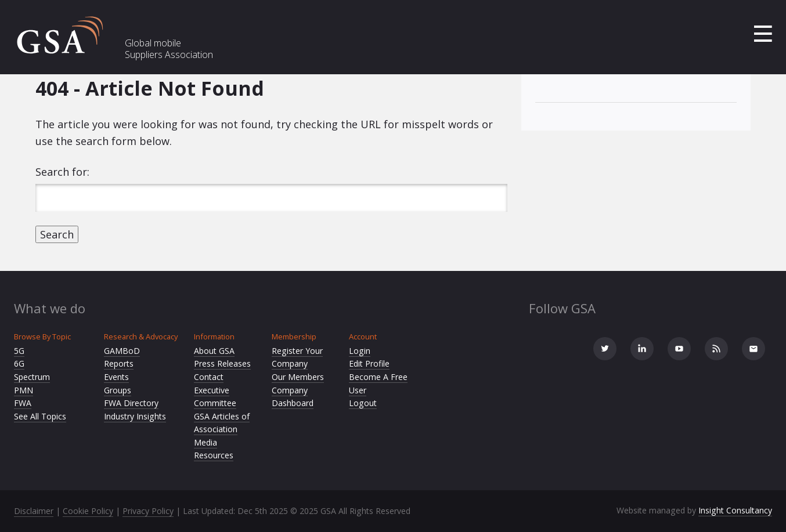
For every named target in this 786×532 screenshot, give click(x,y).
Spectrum (32, 377)
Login (360, 351)
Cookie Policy (88, 511)
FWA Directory (131, 403)
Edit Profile (369, 363)
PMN (24, 390)
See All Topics (40, 416)
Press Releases (222, 363)
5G (19, 351)
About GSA (214, 351)
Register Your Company (297, 357)
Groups (118, 390)
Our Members (298, 377)
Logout (363, 403)
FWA (23, 403)
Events (116, 377)
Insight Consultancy (735, 510)
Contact (209, 377)
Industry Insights (135, 416)
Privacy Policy (148, 511)
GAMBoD (122, 351)
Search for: (62, 172)
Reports (119, 363)
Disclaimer (34, 511)
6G (19, 363)
